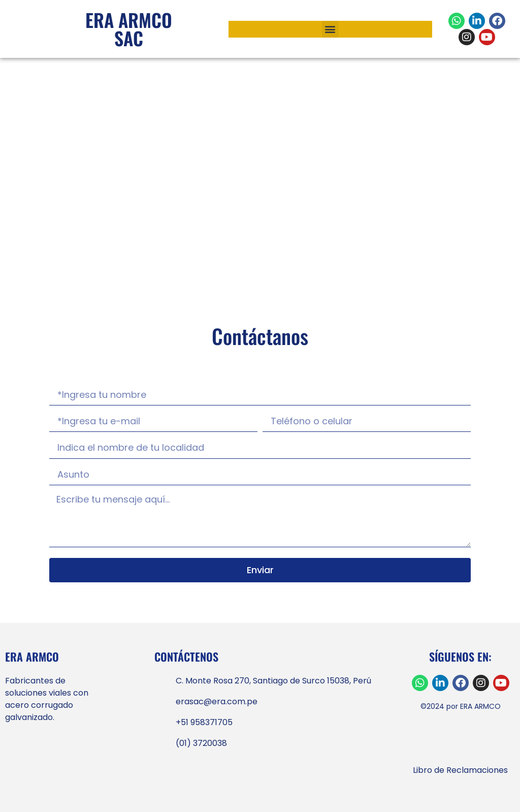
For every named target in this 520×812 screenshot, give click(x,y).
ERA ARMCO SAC (129, 29)
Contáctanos (260, 336)
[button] (330, 29)
